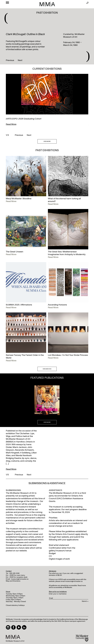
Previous (10, 60)
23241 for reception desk (18, 577)
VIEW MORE (47, 141)
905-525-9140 (14, 573)
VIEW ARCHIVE (47, 369)
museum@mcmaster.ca (20, 579)
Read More (11, 124)
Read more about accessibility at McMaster (67, 586)
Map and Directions (13, 581)
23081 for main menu (17, 575)
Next (20, 60)
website (65, 537)
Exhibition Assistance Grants (66, 500)
